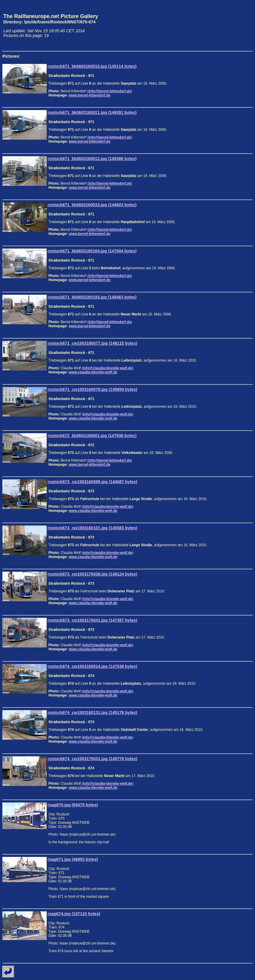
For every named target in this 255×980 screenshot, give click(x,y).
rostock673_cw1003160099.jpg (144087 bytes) (92, 482)
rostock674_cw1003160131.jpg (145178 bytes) (92, 713)
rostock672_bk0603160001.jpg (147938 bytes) (92, 436)
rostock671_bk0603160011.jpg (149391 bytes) (92, 112)
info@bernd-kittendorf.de (110, 91)
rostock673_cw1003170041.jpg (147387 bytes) (92, 620)
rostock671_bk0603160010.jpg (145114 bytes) (92, 66)
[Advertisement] (225, 25)
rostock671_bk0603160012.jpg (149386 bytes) (92, 159)
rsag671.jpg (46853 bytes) (73, 859)
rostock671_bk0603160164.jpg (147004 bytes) (92, 251)
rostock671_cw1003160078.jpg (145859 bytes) (92, 389)
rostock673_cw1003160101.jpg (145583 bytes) (92, 528)
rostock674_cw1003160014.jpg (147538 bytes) (92, 666)
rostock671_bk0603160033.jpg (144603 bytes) (92, 205)
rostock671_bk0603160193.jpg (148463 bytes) (92, 297)
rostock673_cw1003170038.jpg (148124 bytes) (92, 574)
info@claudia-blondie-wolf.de (107, 368)
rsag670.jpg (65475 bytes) (73, 805)
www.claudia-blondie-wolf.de (93, 372)
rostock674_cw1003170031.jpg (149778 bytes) (92, 759)
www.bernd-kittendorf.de (90, 95)
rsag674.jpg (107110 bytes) (74, 914)
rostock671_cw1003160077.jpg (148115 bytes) (92, 343)
